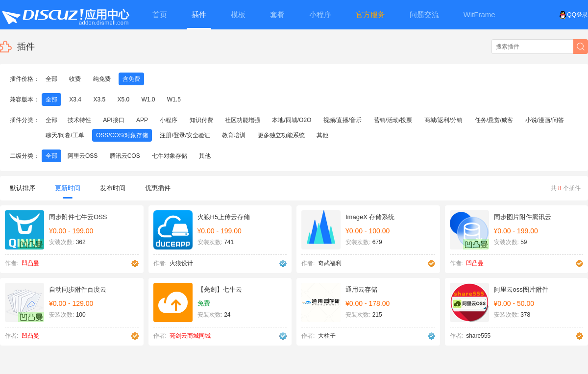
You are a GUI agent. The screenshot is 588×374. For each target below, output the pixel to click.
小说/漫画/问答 (545, 120)
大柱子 (327, 336)
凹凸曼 (30, 263)
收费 (75, 79)
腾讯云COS (125, 156)
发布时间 (113, 188)
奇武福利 (330, 263)
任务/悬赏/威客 (494, 120)
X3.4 (75, 100)
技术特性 (79, 120)
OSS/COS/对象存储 (122, 135)
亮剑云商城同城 (190, 336)
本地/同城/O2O (292, 120)
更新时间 (68, 191)
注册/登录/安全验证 (185, 135)
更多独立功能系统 (281, 135)
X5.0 (123, 100)
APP (142, 120)
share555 (478, 336)
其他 (322, 135)
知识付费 (201, 120)
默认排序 (23, 188)
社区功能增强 (243, 120)
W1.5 (174, 100)
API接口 (113, 120)
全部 (51, 79)
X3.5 (99, 100)
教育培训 (234, 135)
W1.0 (148, 100)
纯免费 (102, 79)
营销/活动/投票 (393, 120)
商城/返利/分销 (444, 120)
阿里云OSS (83, 156)
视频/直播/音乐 (343, 120)
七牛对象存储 (170, 156)
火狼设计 (181, 263)
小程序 (169, 120)
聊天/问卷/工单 (65, 135)
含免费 (131, 79)
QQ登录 (574, 15)
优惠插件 (158, 188)
